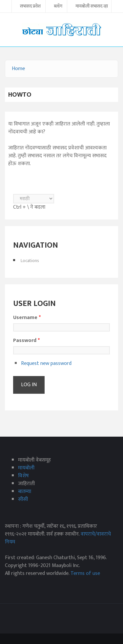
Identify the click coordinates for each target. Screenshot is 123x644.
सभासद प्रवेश (30, 7)
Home (18, 69)
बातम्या (25, 492)
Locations (30, 261)
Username (27, 318)
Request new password (46, 363)
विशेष (23, 476)
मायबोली (26, 468)
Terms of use (85, 573)
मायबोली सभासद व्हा (92, 7)
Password (26, 341)
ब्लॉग (58, 7)
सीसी (23, 499)
